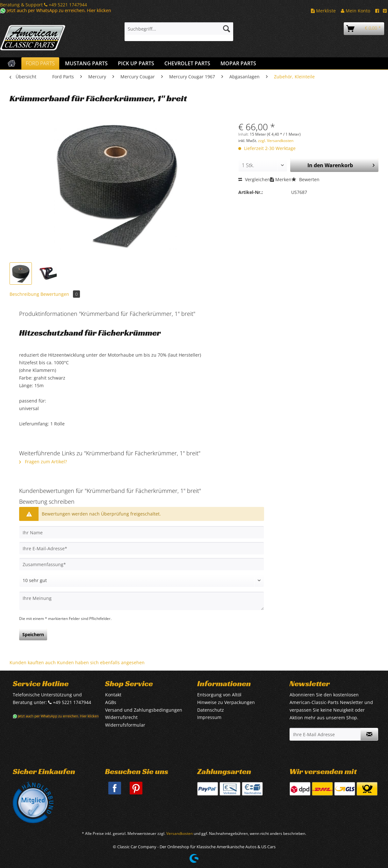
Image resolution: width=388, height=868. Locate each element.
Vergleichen (254, 179)
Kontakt (113, 695)
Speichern (33, 634)
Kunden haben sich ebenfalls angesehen (101, 662)
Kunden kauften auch (33, 662)
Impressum (209, 717)
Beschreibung (24, 294)
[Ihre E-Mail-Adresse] (142, 548)
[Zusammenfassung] (142, 564)
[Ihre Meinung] (142, 601)
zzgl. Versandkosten (276, 141)
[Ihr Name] (142, 532)
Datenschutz (211, 710)
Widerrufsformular (125, 725)
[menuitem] (179, 32)
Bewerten (305, 179)
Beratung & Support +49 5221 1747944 (43, 5)
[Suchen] (226, 29)
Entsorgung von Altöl (219, 695)
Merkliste (323, 11)
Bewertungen (60, 294)
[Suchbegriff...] (179, 29)
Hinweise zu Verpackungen (226, 702)
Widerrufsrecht (121, 717)
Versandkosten (180, 833)
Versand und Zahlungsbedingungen (144, 710)
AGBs (111, 702)
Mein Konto (356, 11)
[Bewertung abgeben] (142, 580)
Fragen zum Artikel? (43, 462)
